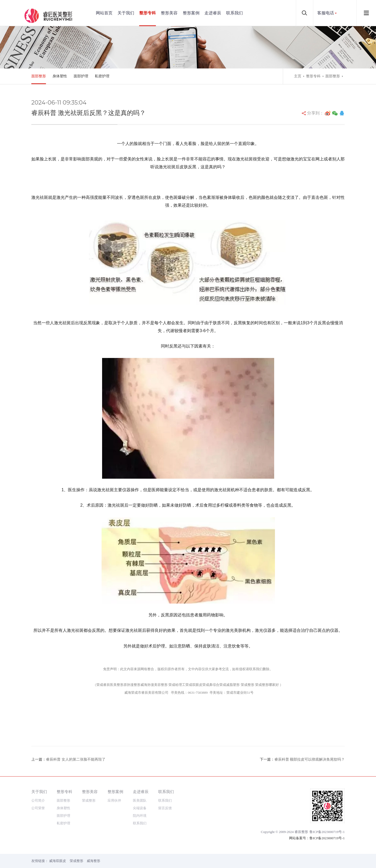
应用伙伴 (114, 800)
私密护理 (102, 76)
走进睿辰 (213, 13)
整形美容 (169, 13)
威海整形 (93, 861)
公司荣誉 (38, 808)
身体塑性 (60, 76)
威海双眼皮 (58, 861)
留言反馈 (165, 808)
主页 (298, 76)
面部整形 (39, 76)
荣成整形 (89, 800)
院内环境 (140, 816)
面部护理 (81, 76)
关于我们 (126, 13)
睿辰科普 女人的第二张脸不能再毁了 (76, 759)
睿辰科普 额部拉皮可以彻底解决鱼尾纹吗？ (310, 759)
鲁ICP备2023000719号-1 (327, 832)
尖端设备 (140, 808)
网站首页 (104, 13)
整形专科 (148, 13)
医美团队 (140, 800)
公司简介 (38, 800)
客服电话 (326, 13)
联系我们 (234, 13)
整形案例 (191, 13)
